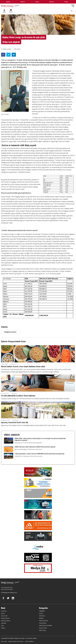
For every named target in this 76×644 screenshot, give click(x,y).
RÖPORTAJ (42, 616)
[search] (72, 11)
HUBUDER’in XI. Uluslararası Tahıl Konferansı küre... (29, 456)
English (8, 2)
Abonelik (4, 623)
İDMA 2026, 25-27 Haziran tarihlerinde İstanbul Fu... (29, 443)
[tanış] (38, 536)
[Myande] (38, 526)
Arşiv (2, 626)
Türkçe (66, 2)
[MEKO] (38, 547)
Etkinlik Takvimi (5, 618)
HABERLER (42, 611)
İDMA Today (42, 630)
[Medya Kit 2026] (38, 568)
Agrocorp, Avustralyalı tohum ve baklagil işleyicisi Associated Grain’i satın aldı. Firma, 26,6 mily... (34, 425)
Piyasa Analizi (43, 628)
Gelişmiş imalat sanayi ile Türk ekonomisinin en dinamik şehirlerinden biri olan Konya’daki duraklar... (36, 399)
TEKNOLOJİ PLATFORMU (46, 626)
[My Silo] (38, 472)
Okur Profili (4, 616)
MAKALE (41, 618)
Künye (3, 613)
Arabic (37, 2)
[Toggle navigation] (73, 6)
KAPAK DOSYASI (44, 621)
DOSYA (41, 613)
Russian (52, 2)
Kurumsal (4, 611)
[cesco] (38, 515)
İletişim (3, 628)
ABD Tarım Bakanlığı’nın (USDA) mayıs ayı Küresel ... (29, 449)
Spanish (23, 2)
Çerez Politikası (29, 641)
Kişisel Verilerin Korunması (16, 641)
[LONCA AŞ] (38, 557)
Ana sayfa (4, 641)
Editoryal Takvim (6, 621)
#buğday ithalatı (10, 332)
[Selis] (38, 493)
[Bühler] (38, 504)
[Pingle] (38, 483)
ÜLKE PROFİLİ (43, 623)
